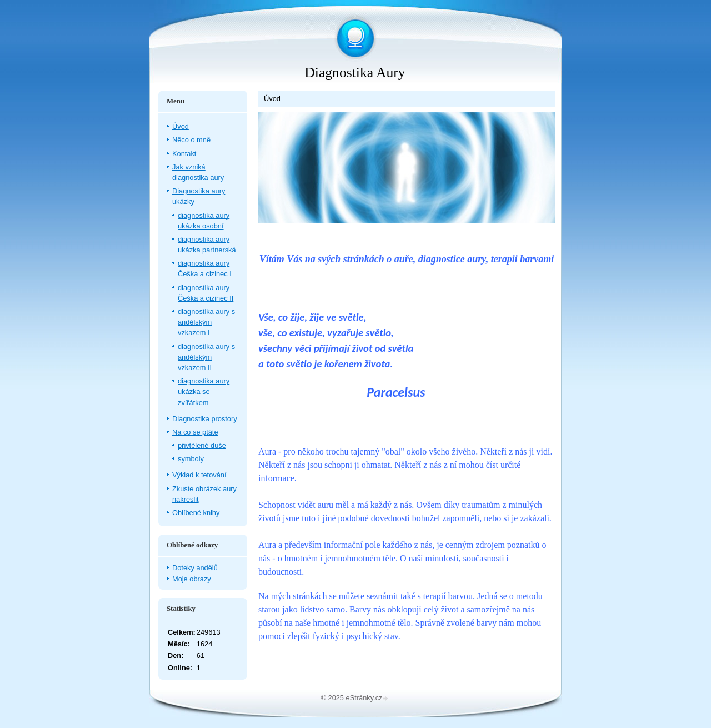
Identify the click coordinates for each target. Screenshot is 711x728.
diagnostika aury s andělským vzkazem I (206, 322)
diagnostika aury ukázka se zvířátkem (204, 392)
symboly (191, 459)
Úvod (181, 126)
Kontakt (184, 154)
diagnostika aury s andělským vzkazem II (206, 357)
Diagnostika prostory (205, 419)
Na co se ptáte (195, 432)
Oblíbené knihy (196, 513)
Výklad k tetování (199, 475)
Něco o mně (191, 140)
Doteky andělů (195, 568)
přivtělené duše (202, 445)
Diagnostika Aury (355, 73)
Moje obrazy (192, 579)
